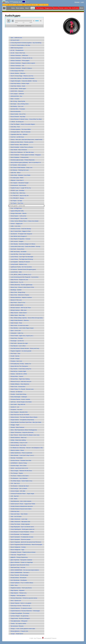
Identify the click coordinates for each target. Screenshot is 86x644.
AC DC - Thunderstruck (16, 50)
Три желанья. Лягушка (16, 626)
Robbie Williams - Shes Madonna (19, 384)
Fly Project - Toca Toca (16, 203)
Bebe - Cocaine (14, 99)
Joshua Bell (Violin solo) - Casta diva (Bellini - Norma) (25, 246)
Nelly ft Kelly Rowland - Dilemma (19, 320)
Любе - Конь (13, 585)
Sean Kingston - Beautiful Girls (18, 412)
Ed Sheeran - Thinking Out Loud (19, 170)
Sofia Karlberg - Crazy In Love (18, 443)
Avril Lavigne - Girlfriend (16, 94)
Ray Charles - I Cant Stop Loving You (20, 369)
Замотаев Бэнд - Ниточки (17, 567)
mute (34, 21)
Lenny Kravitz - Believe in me (18, 264)
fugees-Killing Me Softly (16, 211)
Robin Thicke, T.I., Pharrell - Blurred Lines (21, 389)
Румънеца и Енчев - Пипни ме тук (20, 606)
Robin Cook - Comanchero (17, 387)
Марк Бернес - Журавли (17, 590)
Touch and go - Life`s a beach (18, 488)
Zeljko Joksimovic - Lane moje (18, 519)
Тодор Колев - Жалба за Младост (19, 618)
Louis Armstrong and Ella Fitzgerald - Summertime (24, 277)
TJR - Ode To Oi (14, 483)
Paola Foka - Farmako (16, 338)
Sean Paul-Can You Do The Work (19, 415)
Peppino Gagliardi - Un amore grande (20, 351)
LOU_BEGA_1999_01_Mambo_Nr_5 (20, 275)
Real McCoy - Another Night (18, 371)
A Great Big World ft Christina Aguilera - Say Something (25, 43)
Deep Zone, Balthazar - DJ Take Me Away (21, 152)
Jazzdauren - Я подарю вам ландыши (21, 234)
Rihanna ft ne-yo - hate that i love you (20, 381)
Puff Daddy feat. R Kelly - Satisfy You (20, 364)
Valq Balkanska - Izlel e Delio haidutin (20, 501)
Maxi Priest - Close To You (17, 303)
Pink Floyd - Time (15, 353)
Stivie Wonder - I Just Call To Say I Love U (22, 455)
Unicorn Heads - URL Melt (17, 491)
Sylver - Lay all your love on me (19, 468)
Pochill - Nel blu (14, 356)
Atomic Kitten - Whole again (17, 89)
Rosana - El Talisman (16, 392)
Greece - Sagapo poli (16, 224)
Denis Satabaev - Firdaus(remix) (19, 157)
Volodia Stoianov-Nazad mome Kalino (20, 509)
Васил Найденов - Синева (17, 547)
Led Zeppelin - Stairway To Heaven (20, 262)
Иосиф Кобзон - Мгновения (18, 578)
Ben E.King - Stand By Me (17, 101)
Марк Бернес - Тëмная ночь (18, 593)
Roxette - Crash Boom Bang (18, 394)
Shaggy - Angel (14, 425)
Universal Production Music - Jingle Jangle (22, 494)
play (9, 21)
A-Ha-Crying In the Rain (16, 71)
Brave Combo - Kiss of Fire (17, 114)
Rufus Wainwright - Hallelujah (18, 397)
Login (82, 2)
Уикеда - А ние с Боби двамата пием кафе (22, 629)
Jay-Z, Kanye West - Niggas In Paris (20, 231)
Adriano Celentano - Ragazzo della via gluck (22, 63)
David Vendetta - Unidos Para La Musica (21, 147)
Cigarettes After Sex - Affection (18, 134)
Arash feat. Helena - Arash (17, 86)
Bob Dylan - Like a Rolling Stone (19, 104)
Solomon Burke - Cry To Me (17, 445)
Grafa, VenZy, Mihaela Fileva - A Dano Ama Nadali (24, 221)
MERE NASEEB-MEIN (16, 305)
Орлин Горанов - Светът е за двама (20, 603)
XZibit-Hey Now (14, 511)
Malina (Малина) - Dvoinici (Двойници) (21, 285)
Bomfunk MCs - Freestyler (17, 109)
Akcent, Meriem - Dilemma (17, 73)
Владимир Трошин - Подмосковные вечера (22, 552)
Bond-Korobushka (15, 111)
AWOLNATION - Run (16, 96)
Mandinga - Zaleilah (15, 290)
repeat (24, 23)
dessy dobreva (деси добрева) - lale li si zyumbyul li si (25, 162)
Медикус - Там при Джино (17, 595)
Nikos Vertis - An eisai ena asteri (19, 325)
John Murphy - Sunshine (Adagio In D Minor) (22, 244)
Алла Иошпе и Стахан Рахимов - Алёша (21, 532)
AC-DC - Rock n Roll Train (17, 53)
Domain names (64, 8)
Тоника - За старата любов (18, 623)
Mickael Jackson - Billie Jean (18, 310)
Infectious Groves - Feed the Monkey (20, 229)
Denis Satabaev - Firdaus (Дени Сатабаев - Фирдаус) (25, 155)
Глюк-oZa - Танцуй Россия (17, 555)
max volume (41, 21)
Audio (33, 8)
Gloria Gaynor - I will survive (18, 216)
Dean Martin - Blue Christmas (18, 150)
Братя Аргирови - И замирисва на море (21, 537)
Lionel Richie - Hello (15, 272)
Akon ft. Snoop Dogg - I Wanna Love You (21, 76)
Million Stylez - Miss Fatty (17, 315)
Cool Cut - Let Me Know (16, 137)
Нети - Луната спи (15, 601)
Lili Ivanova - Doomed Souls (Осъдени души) (22, 269)
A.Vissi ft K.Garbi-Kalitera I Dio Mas (20, 45)
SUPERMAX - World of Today (18, 463)
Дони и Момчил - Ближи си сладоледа (21, 562)
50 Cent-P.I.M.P (14, 40)
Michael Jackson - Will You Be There (20, 308)
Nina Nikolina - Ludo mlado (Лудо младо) (21, 328)
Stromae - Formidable (16, 458)
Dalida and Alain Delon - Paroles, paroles (21, 142)
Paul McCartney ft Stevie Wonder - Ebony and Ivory (24, 348)
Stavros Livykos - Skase (16, 450)
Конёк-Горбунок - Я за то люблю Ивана (21, 583)
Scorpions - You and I (16, 410)
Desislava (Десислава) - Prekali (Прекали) (22, 160)
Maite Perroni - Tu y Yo (16, 282)
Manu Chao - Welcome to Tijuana (19, 295)
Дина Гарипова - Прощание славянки (21, 560)
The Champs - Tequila (16, 473)
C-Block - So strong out (16, 122)
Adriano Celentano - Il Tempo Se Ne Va (21, 58)
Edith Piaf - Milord (15, 173)
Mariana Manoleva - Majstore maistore (20, 297)
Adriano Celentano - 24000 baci (19, 55)
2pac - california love (16, 38)
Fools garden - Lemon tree (17, 206)
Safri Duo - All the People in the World (20, 402)
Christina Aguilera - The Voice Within (20, 129)
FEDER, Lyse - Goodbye (17, 190)
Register (77, 2)
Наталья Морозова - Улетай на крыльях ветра (23, 598)
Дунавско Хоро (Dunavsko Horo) (19, 565)
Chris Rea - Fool (14, 127)
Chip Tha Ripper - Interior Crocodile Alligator (22, 124)
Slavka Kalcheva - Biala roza (18, 438)
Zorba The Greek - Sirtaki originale (19, 524)
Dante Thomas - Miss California (19, 145)
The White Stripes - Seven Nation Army (21, 481)
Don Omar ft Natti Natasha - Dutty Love (21, 168)
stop (13, 21)
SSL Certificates (74, 8)
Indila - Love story (15, 226)
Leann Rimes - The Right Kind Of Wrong (21, 259)
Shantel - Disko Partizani (17, 427)
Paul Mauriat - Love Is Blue (17, 346)
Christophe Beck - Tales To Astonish (20, 132)
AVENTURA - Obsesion (16, 91)
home (28, 2)
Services (55, 8)
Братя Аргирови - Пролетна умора (20, 539)
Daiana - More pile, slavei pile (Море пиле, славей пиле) (26, 140)
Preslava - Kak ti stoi (16, 361)
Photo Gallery (20, 8)
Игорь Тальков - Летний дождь (19, 575)
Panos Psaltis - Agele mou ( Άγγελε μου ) (21, 336)
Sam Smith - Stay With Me (17, 404)
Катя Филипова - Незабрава (18, 580)
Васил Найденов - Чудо (17, 550)
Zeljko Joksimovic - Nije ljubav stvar (20, 522)
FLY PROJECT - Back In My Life (19, 196)
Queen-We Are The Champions (18, 366)
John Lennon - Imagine (16, 241)
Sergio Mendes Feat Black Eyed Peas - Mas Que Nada (25, 422)
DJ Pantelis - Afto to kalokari (18, 165)
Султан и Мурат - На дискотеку (19, 616)
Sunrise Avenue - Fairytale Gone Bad (20, 460)
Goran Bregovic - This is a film (18, 218)
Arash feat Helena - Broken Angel (19, 83)
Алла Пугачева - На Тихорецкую (19, 534)
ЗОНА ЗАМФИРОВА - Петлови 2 (19, 573)
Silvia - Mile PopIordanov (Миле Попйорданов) (23, 430)
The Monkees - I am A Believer (18, 478)
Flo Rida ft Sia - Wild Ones (17, 193)
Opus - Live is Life (15, 331)
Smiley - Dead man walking (17, 440)
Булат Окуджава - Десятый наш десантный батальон (25, 542)
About (81, 8)
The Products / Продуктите (44, 8)
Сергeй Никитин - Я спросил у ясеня (20, 608)
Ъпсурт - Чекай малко (16, 634)
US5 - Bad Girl (14, 496)
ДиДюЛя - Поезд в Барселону (18, 557)
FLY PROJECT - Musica (17, 198)
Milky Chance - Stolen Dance (18, 313)
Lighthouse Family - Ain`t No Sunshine (20, 267)
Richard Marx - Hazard (16, 376)
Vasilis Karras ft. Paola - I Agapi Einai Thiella (22, 504)
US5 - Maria (13, 499)
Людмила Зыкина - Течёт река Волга (20, 588)
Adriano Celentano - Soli (17, 66)
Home (13, 8)
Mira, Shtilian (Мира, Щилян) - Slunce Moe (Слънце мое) (26, 318)
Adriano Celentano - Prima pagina (19, 61)
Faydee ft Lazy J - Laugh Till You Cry (20, 188)
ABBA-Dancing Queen (16, 48)
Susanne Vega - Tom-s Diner (18, 466)
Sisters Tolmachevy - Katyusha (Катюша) (21, 432)
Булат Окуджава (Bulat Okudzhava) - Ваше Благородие (26, 545)
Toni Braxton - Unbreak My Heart (19, 486)
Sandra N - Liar (14, 407)
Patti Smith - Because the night (18, 343)
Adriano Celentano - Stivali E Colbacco (21, 68)
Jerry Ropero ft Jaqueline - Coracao (20, 239)
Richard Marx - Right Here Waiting (19, 379)
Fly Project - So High (16, 201)
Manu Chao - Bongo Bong (17, 292)
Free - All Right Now (15, 208)
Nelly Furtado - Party (16, 323)
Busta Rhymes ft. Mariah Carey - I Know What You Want (25, 119)
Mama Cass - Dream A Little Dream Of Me (21, 287)
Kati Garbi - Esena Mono (17, 249)
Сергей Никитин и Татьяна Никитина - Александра (24, 611)
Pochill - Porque (14, 359)
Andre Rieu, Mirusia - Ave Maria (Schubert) (22, 78)
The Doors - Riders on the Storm (19, 476)
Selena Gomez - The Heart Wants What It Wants (23, 417)
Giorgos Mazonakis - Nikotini (18, 213)
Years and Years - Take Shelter (18, 514)
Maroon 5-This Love (15, 300)
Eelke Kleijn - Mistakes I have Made (20, 175)
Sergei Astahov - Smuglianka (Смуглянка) (21, 420)
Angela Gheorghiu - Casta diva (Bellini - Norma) (23, 81)
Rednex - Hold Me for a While (18, 374)
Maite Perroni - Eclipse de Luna (19, 280)
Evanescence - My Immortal (18, 185)
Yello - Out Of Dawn (15, 517)
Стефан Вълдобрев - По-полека (19, 613)
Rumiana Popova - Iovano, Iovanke (20, 399)
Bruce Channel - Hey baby (17, 117)
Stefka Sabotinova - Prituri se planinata (21, 453)
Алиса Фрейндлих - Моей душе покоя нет (22, 529)
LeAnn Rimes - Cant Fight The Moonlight (21, 257)
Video (27, 8)
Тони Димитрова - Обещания (18, 621)
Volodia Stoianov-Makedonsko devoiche (21, 506)
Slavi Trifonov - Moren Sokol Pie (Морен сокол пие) (24, 435)
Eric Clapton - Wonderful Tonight (19, 183)
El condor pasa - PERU (16, 178)
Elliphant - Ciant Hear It (16, 180)
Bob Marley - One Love (16, 106)
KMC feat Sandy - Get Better (18, 252)
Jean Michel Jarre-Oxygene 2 (18, 236)
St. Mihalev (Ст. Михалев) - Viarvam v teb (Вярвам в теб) (26, 448)
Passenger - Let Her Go (16, 341)
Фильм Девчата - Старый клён (19, 631)
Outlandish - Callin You (16, 333)
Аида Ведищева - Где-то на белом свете (21, 527)
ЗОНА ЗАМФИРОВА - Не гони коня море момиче (24, 570)
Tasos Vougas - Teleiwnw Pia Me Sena (20, 471)
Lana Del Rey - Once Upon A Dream (20, 254)
